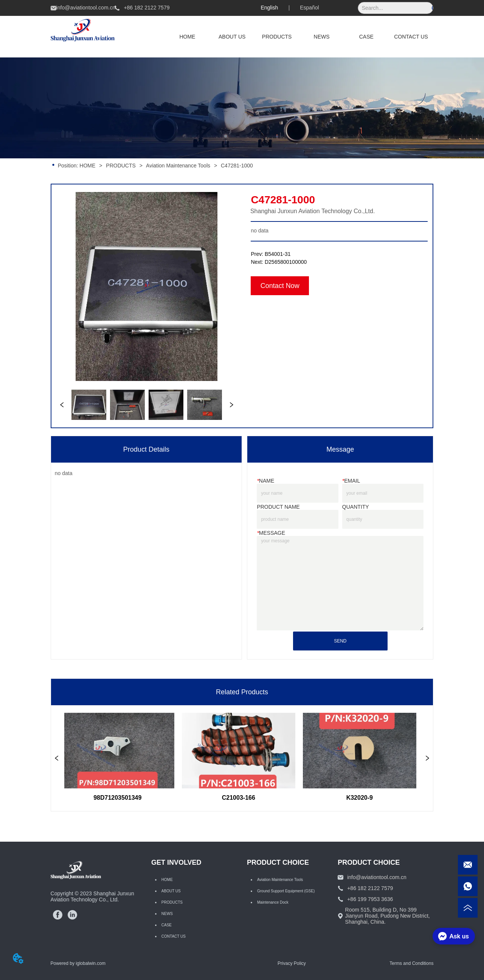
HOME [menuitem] (187, 37)
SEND (340, 641)
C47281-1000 (236, 166)
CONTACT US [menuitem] (411, 37)
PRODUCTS (121, 166)
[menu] (299, 37)
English (269, 8)
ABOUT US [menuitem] (232, 37)
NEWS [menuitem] (322, 37)
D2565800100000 (286, 262)
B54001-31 (278, 254)
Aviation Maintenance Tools (178, 166)
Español (309, 8)
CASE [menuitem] (366, 37)
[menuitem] (277, 37)
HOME (87, 166)
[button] (277, 37)
